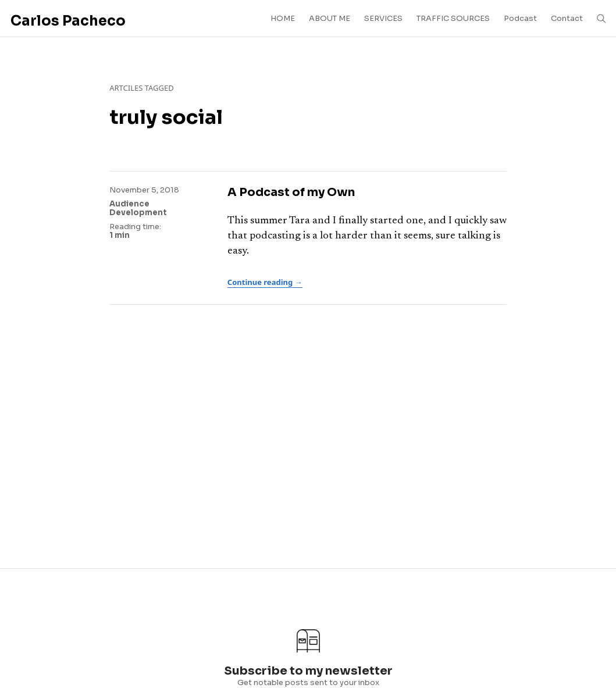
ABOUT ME (330, 18)
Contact (567, 18)
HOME (283, 18)
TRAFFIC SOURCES (453, 18)
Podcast (520, 18)
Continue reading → (265, 282)
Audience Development (138, 208)
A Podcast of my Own (291, 192)
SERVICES (383, 18)
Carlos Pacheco (68, 21)
